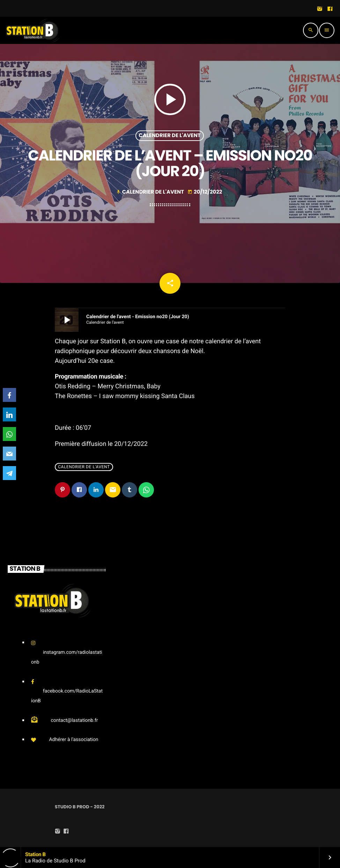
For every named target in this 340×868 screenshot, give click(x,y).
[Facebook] (9, 395)
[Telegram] (9, 473)
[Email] (9, 454)
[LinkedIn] (9, 414)
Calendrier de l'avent (169, 136)
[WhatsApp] (9, 434)
